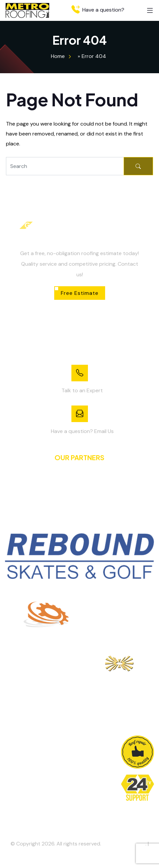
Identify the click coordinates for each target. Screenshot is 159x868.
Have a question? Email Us (82, 431)
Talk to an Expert (82, 390)
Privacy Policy (80, 854)
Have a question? (98, 10)
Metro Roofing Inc (124, 844)
